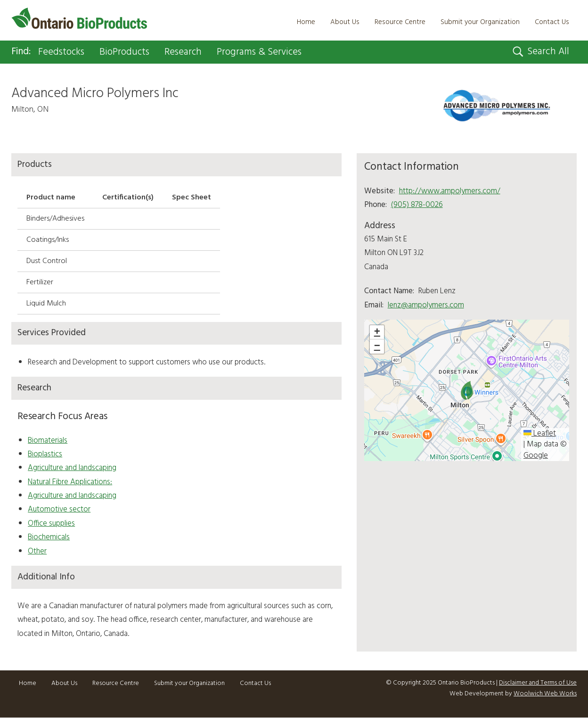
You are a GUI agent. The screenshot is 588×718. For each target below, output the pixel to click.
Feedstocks (63, 52)
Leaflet (540, 434)
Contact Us (552, 22)
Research (188, 52)
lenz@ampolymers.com (426, 305)
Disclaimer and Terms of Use (538, 683)
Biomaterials (48, 441)
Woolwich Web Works (545, 694)
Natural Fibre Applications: (70, 482)
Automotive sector (59, 510)
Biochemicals (49, 538)
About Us (345, 22)
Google (536, 456)
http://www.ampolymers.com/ (450, 191)
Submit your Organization (480, 22)
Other (37, 551)
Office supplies (51, 524)
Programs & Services (266, 52)
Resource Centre (400, 22)
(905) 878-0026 (417, 205)
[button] (467, 391)
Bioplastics (45, 455)
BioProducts (128, 52)
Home (306, 22)
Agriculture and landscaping (72, 468)
